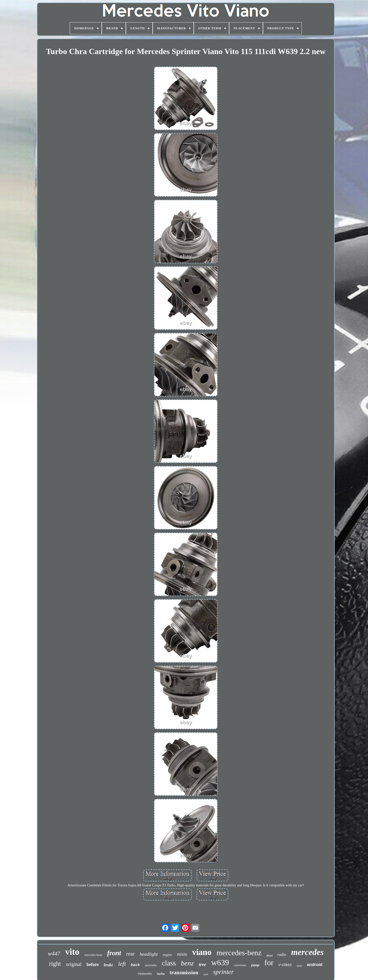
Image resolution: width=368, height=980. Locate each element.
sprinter (223, 972)
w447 (54, 954)
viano (202, 952)
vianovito (145, 973)
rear (130, 954)
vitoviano (240, 965)
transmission (184, 972)
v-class (285, 965)
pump (255, 965)
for (269, 963)
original (74, 964)
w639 (220, 962)
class (169, 963)
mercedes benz (93, 955)
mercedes (307, 952)
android (315, 965)
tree (203, 964)
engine (167, 955)
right (55, 964)
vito (72, 952)
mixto (182, 954)
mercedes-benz (239, 953)
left (122, 964)
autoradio (151, 965)
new (299, 966)
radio (282, 955)
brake (108, 965)
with (206, 974)
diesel (269, 956)
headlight (149, 954)
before (93, 964)
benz (187, 963)
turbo (161, 974)
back (135, 965)
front (114, 953)
